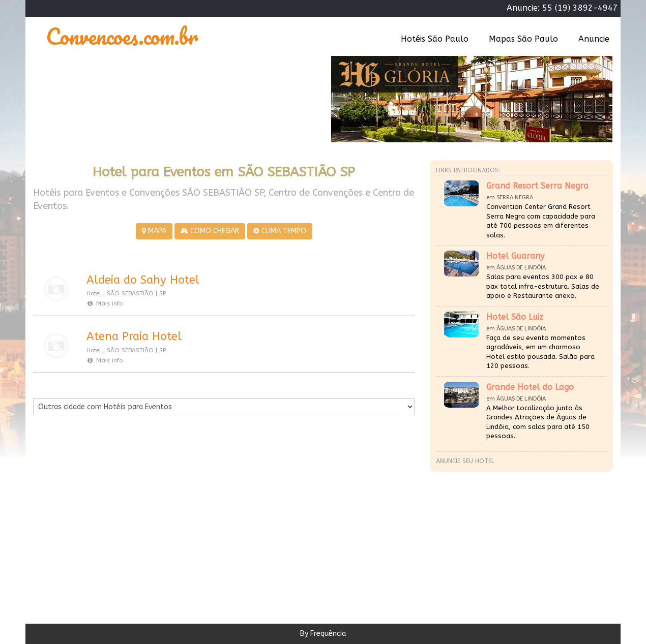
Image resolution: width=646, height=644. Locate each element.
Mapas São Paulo (523, 39)
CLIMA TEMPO (280, 231)
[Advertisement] (128, 517)
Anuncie (594, 39)
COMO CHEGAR (210, 231)
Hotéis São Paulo (435, 39)
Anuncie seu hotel (465, 461)
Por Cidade (51, 388)
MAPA (154, 231)
